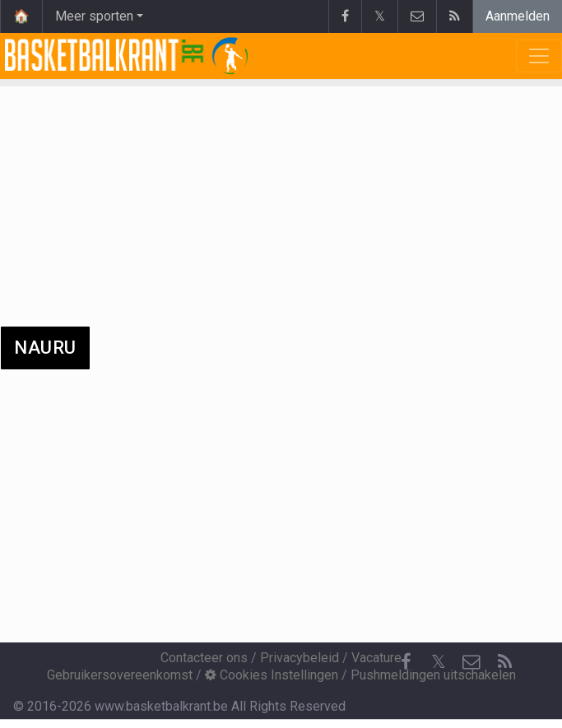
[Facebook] (406, 662)
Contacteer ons (204, 658)
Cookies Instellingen (272, 675)
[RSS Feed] (504, 662)
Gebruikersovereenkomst (120, 675)
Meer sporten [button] (94, 16)
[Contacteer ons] (471, 662)
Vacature (376, 658)
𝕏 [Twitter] (439, 662)
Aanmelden (518, 16)
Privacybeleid (300, 658)
